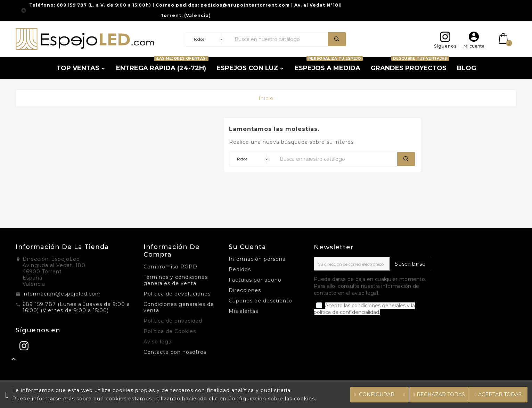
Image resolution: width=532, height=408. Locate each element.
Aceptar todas (498, 394)
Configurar (379, 394)
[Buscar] (280, 39)
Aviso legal (158, 342)
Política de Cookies (170, 331)
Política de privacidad (173, 321)
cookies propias (134, 390)
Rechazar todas (439, 394)
